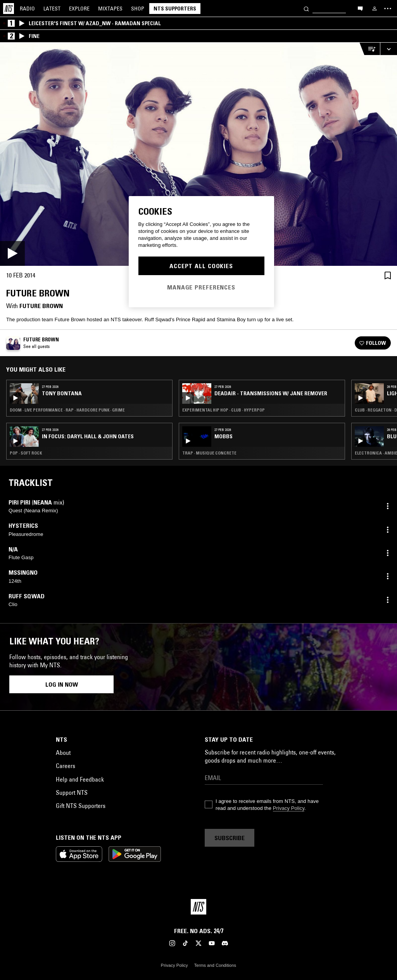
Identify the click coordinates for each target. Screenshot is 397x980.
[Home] (9, 9)
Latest (52, 9)
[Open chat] (360, 8)
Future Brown (41, 306)
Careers (66, 766)
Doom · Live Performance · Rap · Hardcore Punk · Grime (67, 410)
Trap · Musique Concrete (209, 453)
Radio (27, 9)
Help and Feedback (80, 779)
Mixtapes (110, 9)
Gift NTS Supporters (81, 806)
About (63, 753)
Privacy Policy (289, 808)
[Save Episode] (388, 275)
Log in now (62, 684)
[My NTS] (375, 9)
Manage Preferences (201, 287)
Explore (79, 9)
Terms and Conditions (215, 965)
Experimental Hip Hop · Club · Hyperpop (224, 410)
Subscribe (230, 838)
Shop (138, 9)
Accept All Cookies (201, 266)
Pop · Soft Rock (26, 453)
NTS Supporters (175, 9)
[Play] (198, 154)
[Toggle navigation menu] (388, 9)
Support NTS (72, 792)
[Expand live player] (388, 49)
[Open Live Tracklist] (369, 49)
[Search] (306, 8)
